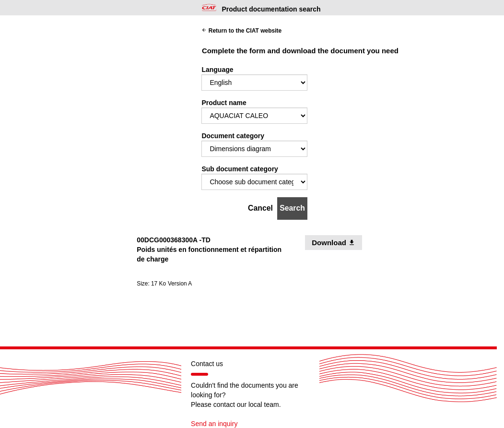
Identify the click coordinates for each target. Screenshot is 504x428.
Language (217, 70)
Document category (233, 136)
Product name (224, 103)
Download (337, 242)
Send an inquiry (214, 424)
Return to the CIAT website (241, 31)
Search (292, 208)
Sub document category (240, 169)
